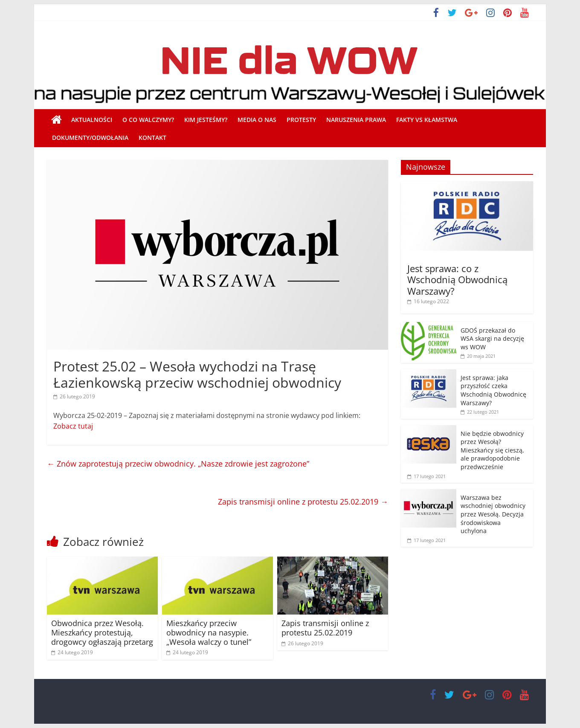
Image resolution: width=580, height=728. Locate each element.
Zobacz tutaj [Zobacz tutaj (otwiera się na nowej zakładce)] (73, 426)
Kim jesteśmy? (206, 120)
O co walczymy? (148, 120)
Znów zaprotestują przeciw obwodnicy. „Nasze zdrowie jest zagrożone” (178, 464)
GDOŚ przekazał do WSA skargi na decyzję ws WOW (492, 339)
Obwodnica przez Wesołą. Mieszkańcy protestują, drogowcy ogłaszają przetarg (102, 632)
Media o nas (257, 120)
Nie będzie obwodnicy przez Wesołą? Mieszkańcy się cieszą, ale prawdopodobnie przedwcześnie (492, 450)
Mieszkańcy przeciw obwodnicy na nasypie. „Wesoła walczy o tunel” (209, 632)
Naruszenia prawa (356, 120)
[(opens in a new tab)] (467, 186)
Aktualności (92, 120)
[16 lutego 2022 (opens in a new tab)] (428, 301)
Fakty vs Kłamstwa (427, 120)
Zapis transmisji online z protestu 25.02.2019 (303, 502)
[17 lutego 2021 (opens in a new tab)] (426, 540)
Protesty (301, 120)
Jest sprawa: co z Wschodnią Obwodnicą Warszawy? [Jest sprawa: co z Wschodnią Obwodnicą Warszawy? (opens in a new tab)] (457, 280)
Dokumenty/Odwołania (90, 138)
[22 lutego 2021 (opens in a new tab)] (480, 412)
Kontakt (152, 138)
